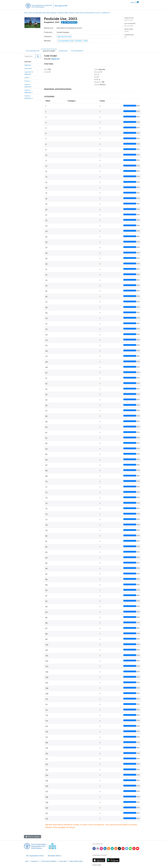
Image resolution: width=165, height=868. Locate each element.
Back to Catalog (32, 837)
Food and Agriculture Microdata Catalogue (43, 13)
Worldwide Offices (54, 856)
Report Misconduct (76, 861)
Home (26, 13)
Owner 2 (27, 81)
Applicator (28, 65)
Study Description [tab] (33, 51)
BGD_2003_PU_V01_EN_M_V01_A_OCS (88, 13)
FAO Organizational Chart (35, 856)
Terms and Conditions (49, 861)
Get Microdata (69, 22)
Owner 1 (27, 78)
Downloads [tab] (63, 51)
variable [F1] (105, 13)
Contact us (35, 861)
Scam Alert (63, 861)
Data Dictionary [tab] (49, 51)
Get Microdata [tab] (77, 51)
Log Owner (28, 68)
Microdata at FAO (61, 6)
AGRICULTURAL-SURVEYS (67, 13)
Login (132, 2)
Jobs (27, 861)
